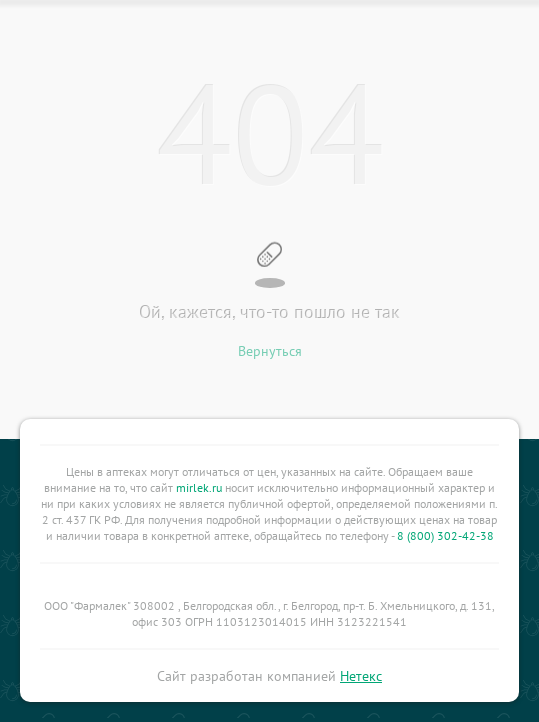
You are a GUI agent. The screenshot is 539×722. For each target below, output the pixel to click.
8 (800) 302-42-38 (445, 535)
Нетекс (361, 676)
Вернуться (270, 351)
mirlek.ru (199, 487)
